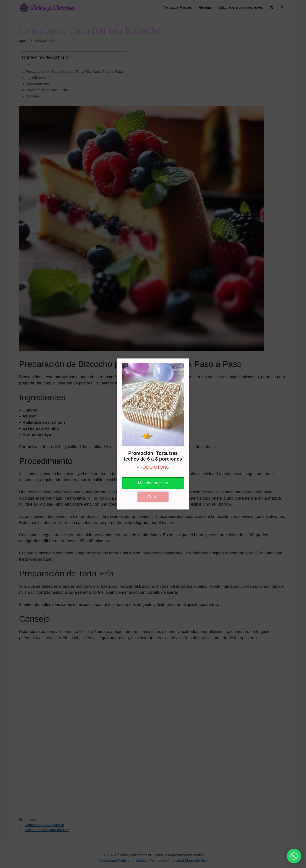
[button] (294, 856)
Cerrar (153, 497)
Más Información (153, 483)
